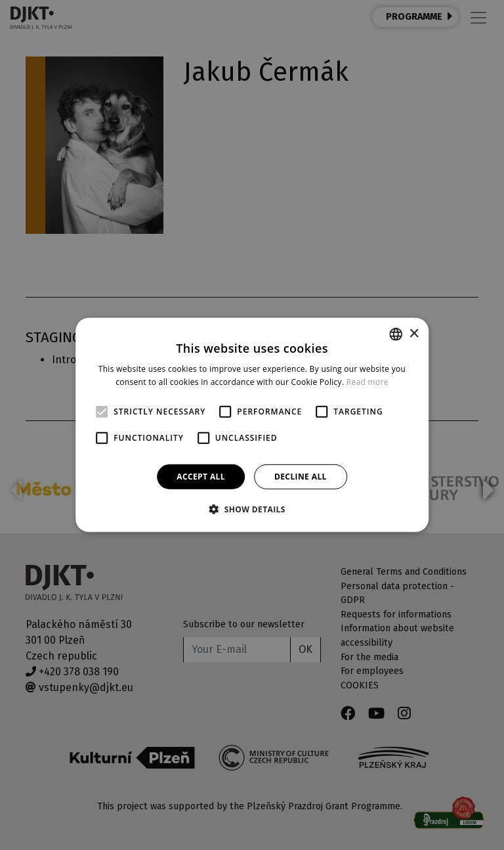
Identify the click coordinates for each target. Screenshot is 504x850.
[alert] (252, 425)
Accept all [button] (201, 477)
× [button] (414, 333)
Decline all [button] (301, 477)
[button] (252, 509)
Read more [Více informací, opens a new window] (367, 382)
